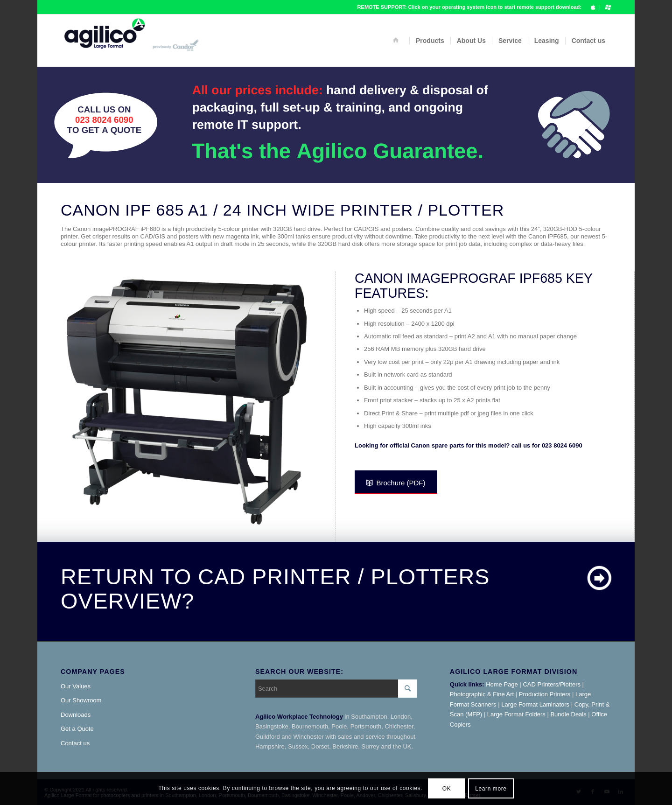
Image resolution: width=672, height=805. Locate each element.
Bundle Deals (568, 714)
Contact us (75, 743)
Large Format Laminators (535, 704)
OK (447, 789)
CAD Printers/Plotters (552, 684)
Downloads (76, 715)
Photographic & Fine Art (482, 694)
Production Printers (545, 694)
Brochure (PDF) (396, 483)
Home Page (502, 684)
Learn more (491, 789)
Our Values (76, 686)
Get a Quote (77, 729)
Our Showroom (81, 700)
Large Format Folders (516, 714)
